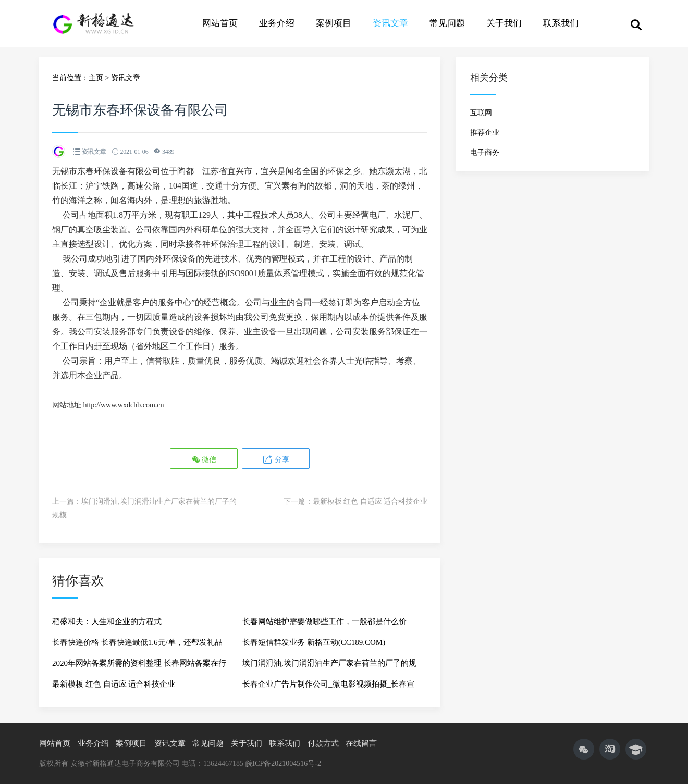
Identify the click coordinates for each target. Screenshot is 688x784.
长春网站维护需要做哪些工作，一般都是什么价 (324, 621)
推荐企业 (485, 133)
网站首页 (220, 23)
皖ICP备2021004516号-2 (283, 763)
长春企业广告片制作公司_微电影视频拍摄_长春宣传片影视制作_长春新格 (328, 687)
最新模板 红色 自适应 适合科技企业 (370, 501)
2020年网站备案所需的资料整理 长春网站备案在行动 (139, 666)
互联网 (481, 113)
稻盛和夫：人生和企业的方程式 (107, 621)
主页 (96, 78)
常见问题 (447, 23)
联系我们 (561, 23)
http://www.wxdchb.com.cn (124, 405)
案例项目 (334, 23)
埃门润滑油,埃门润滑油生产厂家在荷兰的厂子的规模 (329, 666)
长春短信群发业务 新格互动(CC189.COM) (314, 642)
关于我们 (504, 23)
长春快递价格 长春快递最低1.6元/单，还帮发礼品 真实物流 (137, 645)
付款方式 (323, 743)
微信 (204, 459)
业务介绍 (277, 23)
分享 (276, 459)
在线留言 (361, 743)
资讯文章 (390, 23)
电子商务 (485, 152)
